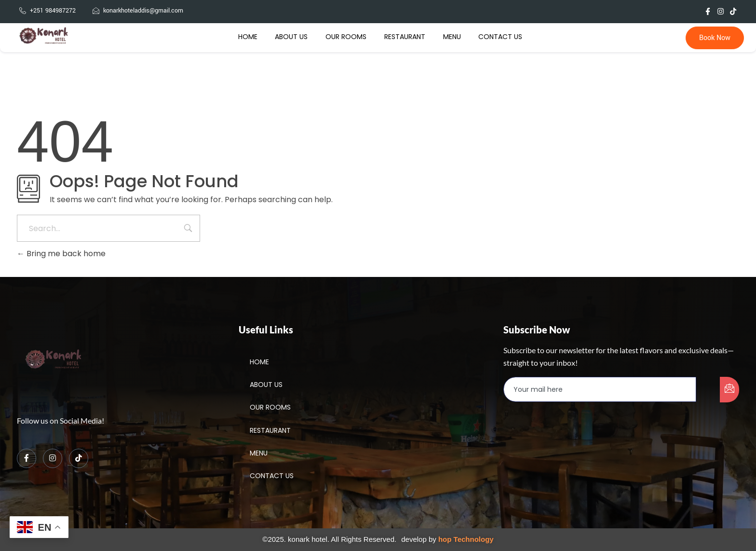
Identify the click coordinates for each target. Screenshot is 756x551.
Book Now (715, 38)
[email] (600, 389)
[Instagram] (53, 458)
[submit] (729, 390)
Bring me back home (61, 254)
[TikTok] (79, 458)
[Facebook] (27, 458)
